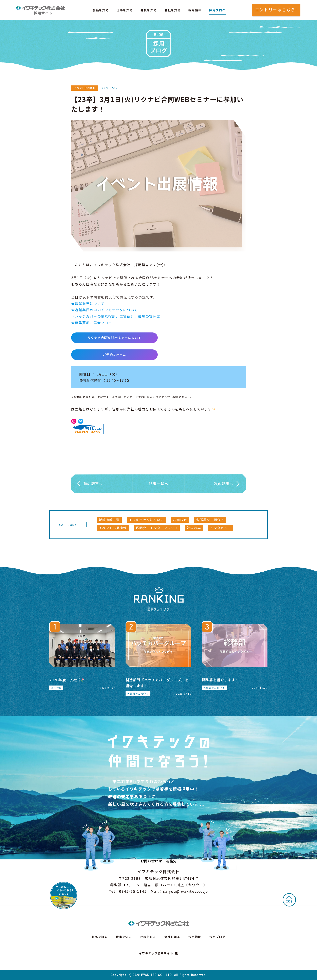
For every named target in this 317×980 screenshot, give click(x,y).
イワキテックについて (146, 520)
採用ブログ (217, 10)
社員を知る (149, 10)
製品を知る (101, 10)
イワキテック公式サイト (156, 953)
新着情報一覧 (109, 520)
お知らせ (180, 520)
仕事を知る (125, 10)
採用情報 (195, 10)
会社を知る (173, 10)
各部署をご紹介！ (210, 520)
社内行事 (194, 528)
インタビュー (221, 528)
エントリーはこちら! (276, 10)
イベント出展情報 (113, 528)
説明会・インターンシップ (157, 528)
